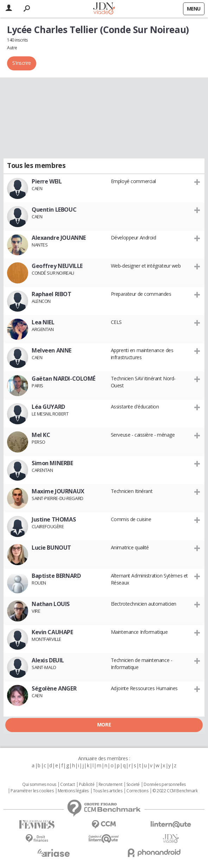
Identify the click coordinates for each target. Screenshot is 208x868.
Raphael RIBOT (52, 294)
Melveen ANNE (52, 350)
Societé (133, 785)
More (104, 725)
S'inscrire (22, 63)
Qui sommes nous (39, 785)
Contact (67, 785)
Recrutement (110, 785)
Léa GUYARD (48, 407)
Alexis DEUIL (48, 660)
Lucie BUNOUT (51, 548)
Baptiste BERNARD (56, 576)
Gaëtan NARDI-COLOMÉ (64, 379)
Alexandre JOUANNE (59, 238)
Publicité (87, 785)
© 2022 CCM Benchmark (175, 791)
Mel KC (41, 435)
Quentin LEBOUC (54, 210)
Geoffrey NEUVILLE (57, 266)
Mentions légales (73, 791)
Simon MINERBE (52, 463)
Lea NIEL (43, 322)
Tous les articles (108, 791)
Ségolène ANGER (54, 688)
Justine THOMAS (54, 519)
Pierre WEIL (47, 181)
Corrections (137, 791)
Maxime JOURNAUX (58, 491)
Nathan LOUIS (51, 604)
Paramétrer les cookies (32, 791)
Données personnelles (165, 785)
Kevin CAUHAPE (52, 632)
